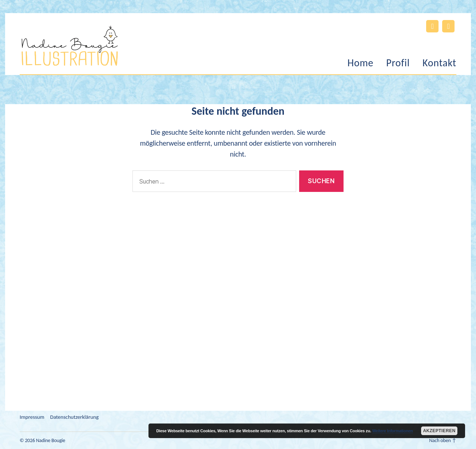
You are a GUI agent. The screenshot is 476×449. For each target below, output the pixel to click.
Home (361, 63)
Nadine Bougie (51, 440)
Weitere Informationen (393, 431)
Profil (398, 63)
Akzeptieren (439, 431)
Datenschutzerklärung (74, 417)
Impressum (32, 417)
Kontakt (439, 63)
